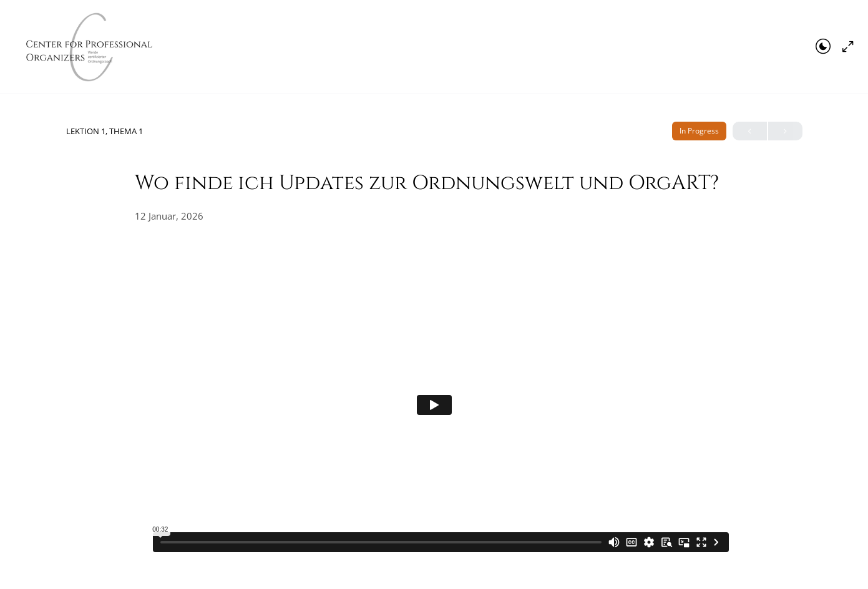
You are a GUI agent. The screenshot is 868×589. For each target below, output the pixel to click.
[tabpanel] (434, 405)
